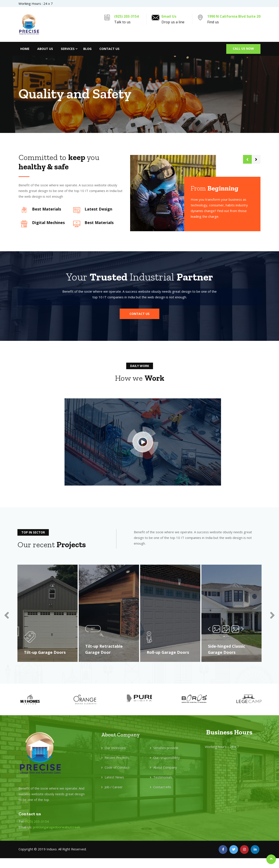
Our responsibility (167, 758)
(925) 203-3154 (126, 16)
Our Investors (115, 748)
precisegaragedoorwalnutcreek (56, 828)
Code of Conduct (117, 768)
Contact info (162, 788)
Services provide (166, 748)
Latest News (114, 778)
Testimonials (163, 778)
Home (25, 49)
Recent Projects (117, 758)
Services (68, 49)
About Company (165, 768)
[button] (139, 314)
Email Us (169, 16)
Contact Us (109, 49)
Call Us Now (243, 48)
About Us (45, 49)
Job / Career (114, 788)
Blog (87, 49)
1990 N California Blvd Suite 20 (234, 16)
